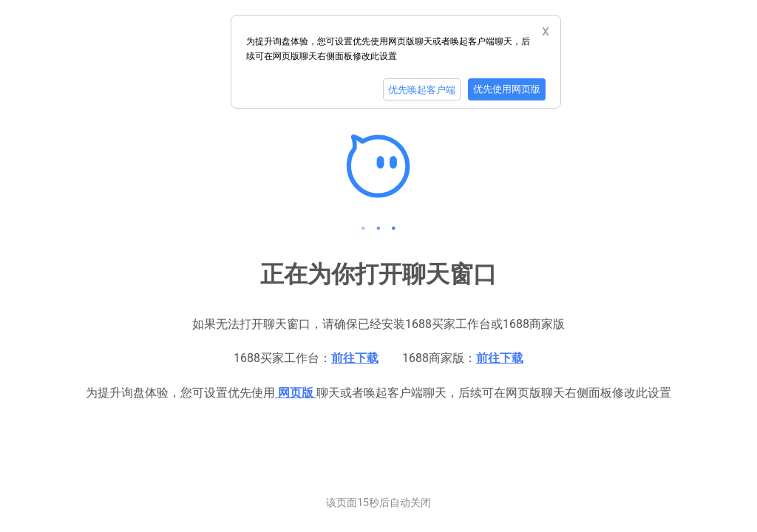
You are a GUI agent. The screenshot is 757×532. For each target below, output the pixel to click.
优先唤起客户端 (422, 90)
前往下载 (355, 358)
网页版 (296, 393)
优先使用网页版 (507, 89)
